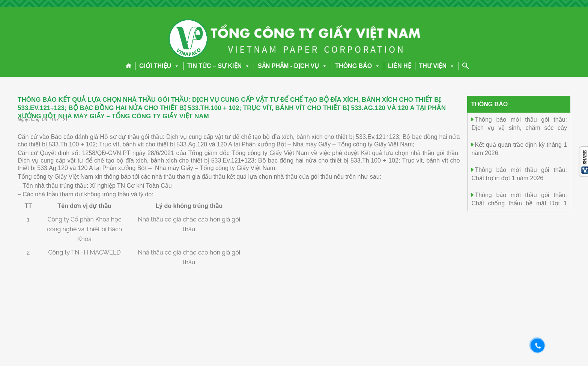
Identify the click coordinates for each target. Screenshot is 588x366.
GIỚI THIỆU (159, 66)
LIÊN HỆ (399, 66)
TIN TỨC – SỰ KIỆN (219, 66)
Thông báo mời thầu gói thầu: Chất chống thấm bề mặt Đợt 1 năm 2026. (519, 203)
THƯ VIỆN (437, 66)
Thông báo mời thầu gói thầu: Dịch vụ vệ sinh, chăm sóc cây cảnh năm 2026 (519, 127)
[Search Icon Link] (466, 66)
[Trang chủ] (129, 66)
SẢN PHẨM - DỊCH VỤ (292, 66)
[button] (175, 66)
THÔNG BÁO (358, 66)
